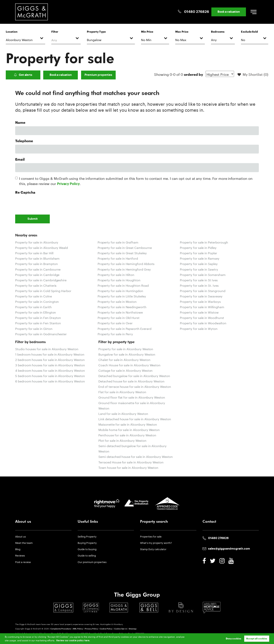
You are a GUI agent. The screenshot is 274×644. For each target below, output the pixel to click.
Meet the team (24, 542)
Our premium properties (92, 562)
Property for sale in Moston (117, 301)
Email (20, 160)
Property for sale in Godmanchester (41, 334)
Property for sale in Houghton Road (123, 285)
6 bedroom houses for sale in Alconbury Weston (50, 381)
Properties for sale (151, 536)
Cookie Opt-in (121, 629)
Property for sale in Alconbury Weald (42, 247)
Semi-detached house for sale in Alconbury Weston (135, 456)
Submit (33, 219)
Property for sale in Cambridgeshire (41, 280)
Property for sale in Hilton (116, 274)
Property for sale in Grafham (118, 242)
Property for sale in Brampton (36, 263)
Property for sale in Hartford (118, 258)
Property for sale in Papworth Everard (125, 328)
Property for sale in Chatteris (36, 285)
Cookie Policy (106, 629)
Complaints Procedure (61, 629)
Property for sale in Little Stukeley (122, 296)
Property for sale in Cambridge (37, 274)
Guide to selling (87, 555)
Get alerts (23, 75)
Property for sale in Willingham (202, 307)
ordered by (193, 75)
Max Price (182, 32)
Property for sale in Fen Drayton (38, 317)
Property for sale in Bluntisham (37, 258)
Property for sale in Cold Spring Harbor (43, 290)
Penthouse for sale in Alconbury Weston (127, 435)
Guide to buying (87, 549)
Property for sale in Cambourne (38, 269)
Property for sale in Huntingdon (120, 290)
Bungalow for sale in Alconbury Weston (127, 354)
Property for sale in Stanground (203, 290)
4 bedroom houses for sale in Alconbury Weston (50, 370)
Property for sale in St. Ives (199, 285)
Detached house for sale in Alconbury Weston (131, 381)
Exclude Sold (249, 32)
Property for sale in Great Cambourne (125, 247)
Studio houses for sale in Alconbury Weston (47, 349)
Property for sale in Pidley (198, 247)
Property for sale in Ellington (36, 312)
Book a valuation (228, 12)
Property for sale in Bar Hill (34, 253)
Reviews (20, 555)
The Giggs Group (137, 595)
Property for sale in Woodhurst (202, 317)
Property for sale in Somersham (203, 274)
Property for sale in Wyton (199, 328)
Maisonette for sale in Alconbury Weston (128, 424)
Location (12, 32)
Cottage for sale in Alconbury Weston (125, 370)
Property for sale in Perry (115, 334)
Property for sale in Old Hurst (119, 317)
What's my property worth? (156, 542)
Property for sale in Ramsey (200, 258)
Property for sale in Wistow (199, 312)
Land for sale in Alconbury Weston (123, 413)
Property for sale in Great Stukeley (122, 253)
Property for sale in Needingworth (122, 307)
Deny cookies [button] (233, 639)
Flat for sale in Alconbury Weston (122, 392)
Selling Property (87, 536)
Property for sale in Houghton (119, 280)
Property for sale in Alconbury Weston (126, 349)
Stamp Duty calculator (153, 549)
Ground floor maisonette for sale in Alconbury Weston (132, 405)
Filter (55, 32)
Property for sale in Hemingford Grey (124, 269)
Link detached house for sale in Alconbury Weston (135, 419)
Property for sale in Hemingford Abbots (126, 263)
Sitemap (133, 629)
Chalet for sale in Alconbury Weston (124, 359)
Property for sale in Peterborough (204, 242)
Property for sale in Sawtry (199, 269)
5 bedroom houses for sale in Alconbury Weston (50, 375)
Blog (18, 549)
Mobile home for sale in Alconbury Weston (129, 429)
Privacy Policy (68, 184)
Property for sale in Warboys (200, 301)
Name (20, 123)
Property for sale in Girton (34, 328)
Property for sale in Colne (34, 296)
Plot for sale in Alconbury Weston (122, 440)
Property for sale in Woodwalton (203, 323)
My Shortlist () (253, 75)
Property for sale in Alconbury (37, 242)
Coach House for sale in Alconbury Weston (129, 365)
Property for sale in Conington (37, 301)
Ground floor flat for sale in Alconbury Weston (132, 397)
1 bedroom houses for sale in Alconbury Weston (50, 354)
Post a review (23, 562)
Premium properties (98, 75)
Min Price (147, 32)
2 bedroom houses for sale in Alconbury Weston (50, 359)
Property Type (96, 32)
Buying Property (87, 542)
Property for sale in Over (115, 323)
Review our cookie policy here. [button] (73, 641)
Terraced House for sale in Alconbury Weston (131, 462)
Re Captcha (25, 193)
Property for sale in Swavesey (201, 296)
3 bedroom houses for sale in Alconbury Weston (50, 365)
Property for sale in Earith (33, 307)
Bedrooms (218, 32)
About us (20, 536)
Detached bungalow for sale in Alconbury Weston (134, 375)
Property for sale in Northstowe (120, 312)
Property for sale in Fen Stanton (38, 323)
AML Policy (78, 629)
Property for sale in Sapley (199, 263)
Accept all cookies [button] (257, 639)
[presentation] (44, 204)
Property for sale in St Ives (199, 280)
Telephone (24, 141)
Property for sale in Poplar (198, 253)
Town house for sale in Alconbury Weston (128, 467)
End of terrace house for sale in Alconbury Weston (135, 386)
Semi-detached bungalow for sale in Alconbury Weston (132, 448)
